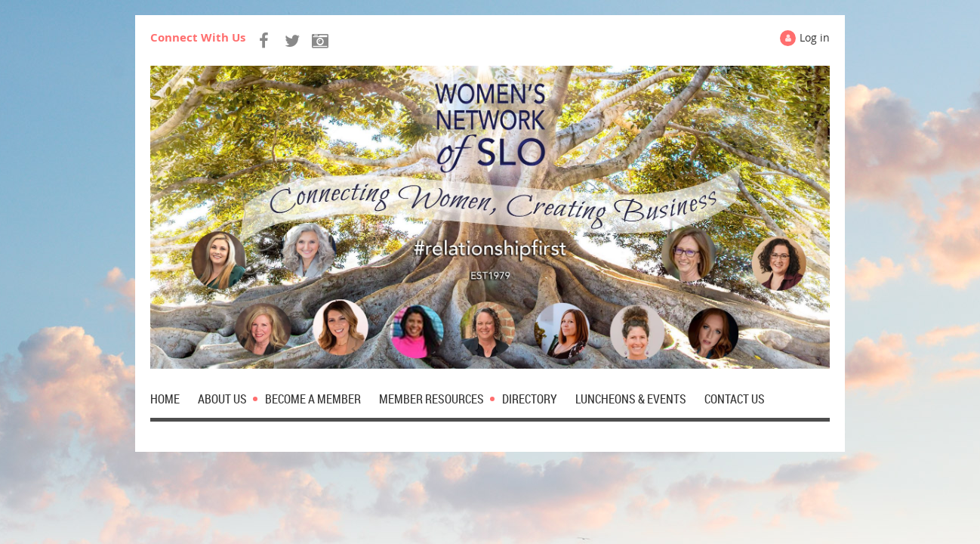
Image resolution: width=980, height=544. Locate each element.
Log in (815, 37)
